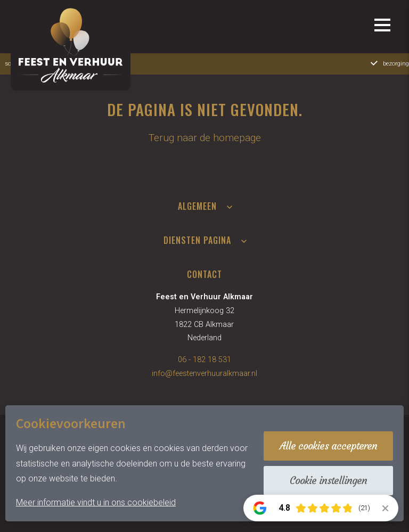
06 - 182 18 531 (204, 360)
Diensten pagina (197, 240)
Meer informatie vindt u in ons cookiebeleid (96, 502)
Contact (204, 274)
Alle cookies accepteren (328, 446)
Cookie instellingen (328, 480)
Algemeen (197, 206)
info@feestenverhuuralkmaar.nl (204, 374)
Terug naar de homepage (205, 138)
